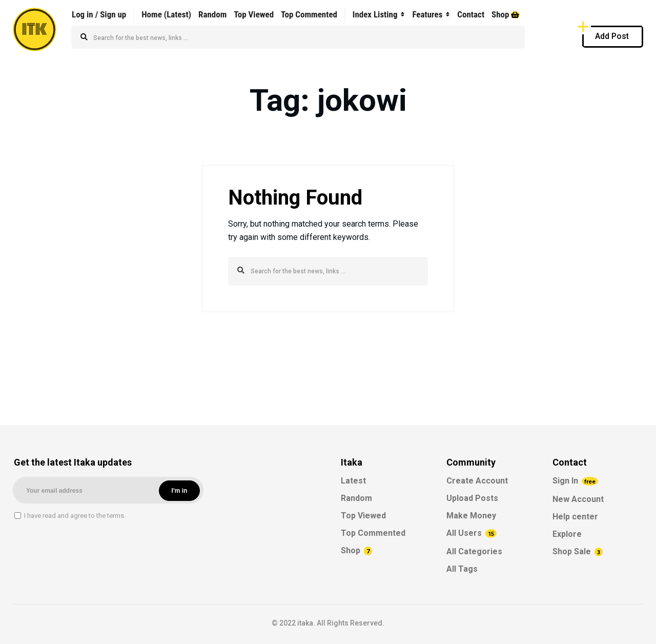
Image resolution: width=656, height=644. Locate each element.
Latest (353, 481)
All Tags (462, 569)
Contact (471, 14)
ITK (35, 29)
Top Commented (309, 14)
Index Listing (375, 14)
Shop (506, 14)
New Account (578, 499)
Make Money (471, 516)
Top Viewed (254, 14)
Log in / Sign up (99, 14)
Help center (575, 517)
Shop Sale (578, 551)
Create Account (477, 481)
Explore (567, 534)
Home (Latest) (166, 14)
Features (427, 14)
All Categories (474, 551)
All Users (471, 533)
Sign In (575, 481)
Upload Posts (472, 498)
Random (212, 14)
